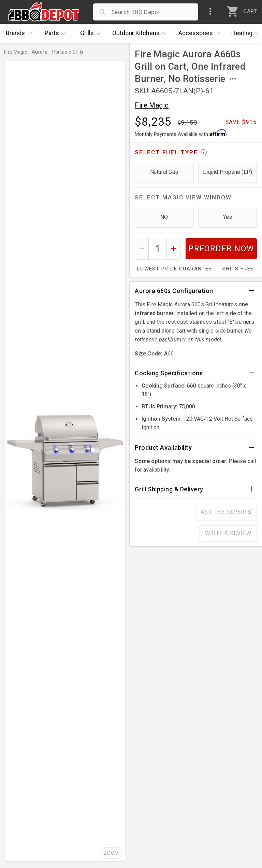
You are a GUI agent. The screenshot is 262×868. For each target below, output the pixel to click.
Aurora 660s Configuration (174, 291)
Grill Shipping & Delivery (169, 489)
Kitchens (141, 33)
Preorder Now (221, 249)
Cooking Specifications (169, 373)
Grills (92, 33)
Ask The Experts (226, 512)
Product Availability (163, 447)
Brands (20, 33)
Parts (57, 33)
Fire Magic (152, 105)
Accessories (201, 33)
